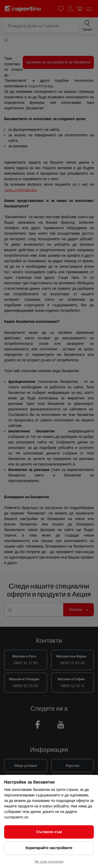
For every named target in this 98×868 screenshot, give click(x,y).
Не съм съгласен (49, 861)
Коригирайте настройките (49, 848)
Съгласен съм (49, 832)
